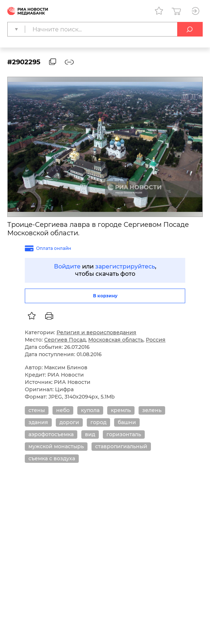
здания (38, 422)
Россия (156, 340)
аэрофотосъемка (51, 434)
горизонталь (124, 434)
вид (90, 434)
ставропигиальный (121, 446)
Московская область (116, 340)
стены (37, 410)
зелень (152, 410)
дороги (69, 422)
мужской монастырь (56, 446)
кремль (121, 410)
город (98, 422)
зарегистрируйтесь (125, 266)
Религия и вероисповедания (96, 332)
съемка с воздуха (52, 458)
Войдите (67, 266)
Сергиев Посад (65, 340)
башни (127, 422)
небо (63, 410)
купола (90, 410)
